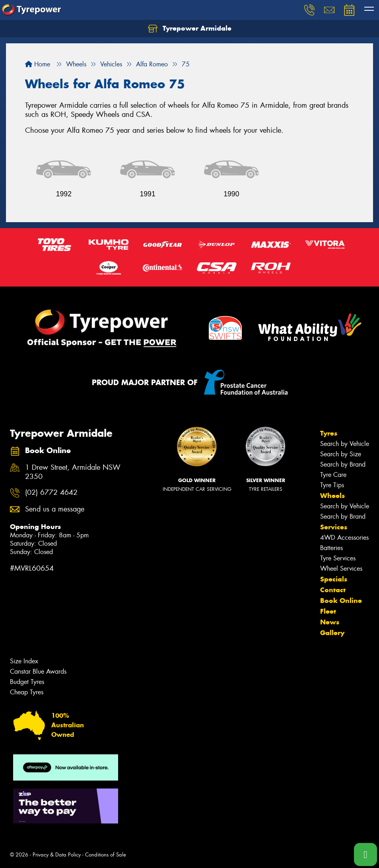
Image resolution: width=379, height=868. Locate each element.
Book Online (341, 601)
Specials (334, 579)
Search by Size (341, 454)
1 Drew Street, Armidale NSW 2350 (73, 472)
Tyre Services (338, 558)
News (330, 622)
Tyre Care (333, 475)
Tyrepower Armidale (190, 29)
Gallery (332, 633)
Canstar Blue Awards (38, 671)
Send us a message (55, 509)
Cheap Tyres (27, 692)
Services (334, 527)
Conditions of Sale (106, 855)
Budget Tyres (27, 682)
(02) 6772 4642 (51, 493)
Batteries (331, 548)
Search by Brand (343, 464)
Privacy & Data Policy (57, 855)
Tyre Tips (332, 485)
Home (38, 64)
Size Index (24, 661)
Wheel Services (341, 569)
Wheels (332, 496)
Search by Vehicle (345, 444)
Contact (333, 590)
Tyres (329, 433)
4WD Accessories (344, 538)
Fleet (328, 611)
